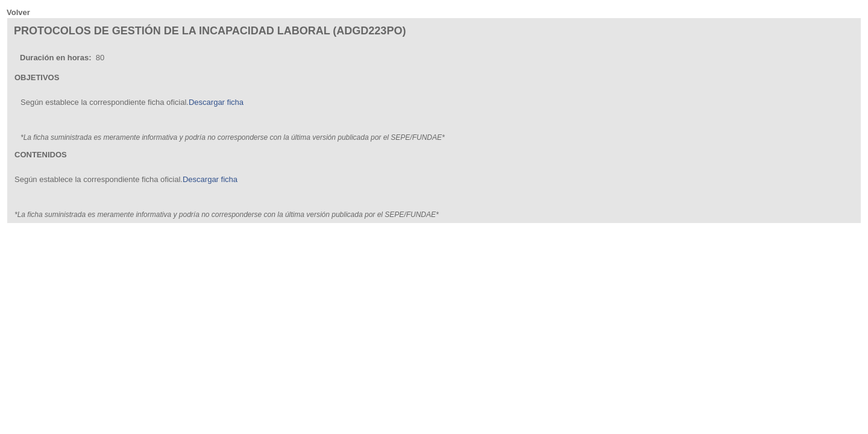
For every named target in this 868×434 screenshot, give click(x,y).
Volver (18, 12)
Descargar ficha (216, 102)
